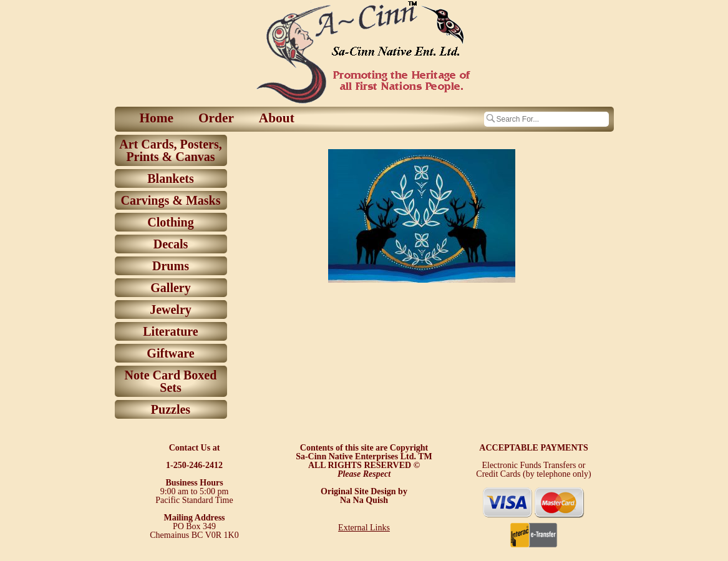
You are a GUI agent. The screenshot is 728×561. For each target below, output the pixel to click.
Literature (171, 331)
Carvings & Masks (170, 200)
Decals (171, 244)
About (277, 118)
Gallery (170, 288)
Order (216, 118)
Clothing (170, 222)
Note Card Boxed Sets (171, 381)
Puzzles (171, 409)
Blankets (170, 178)
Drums (171, 266)
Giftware (170, 353)
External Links (364, 528)
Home (157, 118)
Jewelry (171, 310)
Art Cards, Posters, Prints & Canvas (170, 150)
